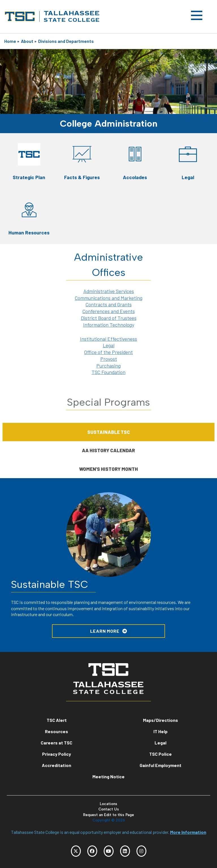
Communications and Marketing (109, 298)
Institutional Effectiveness (108, 339)
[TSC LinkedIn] (125, 851)
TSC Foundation (108, 372)
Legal (109, 345)
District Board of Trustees (109, 318)
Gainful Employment (160, 765)
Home (10, 41)
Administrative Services (109, 291)
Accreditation (57, 765)
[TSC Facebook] (92, 851)
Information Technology (109, 325)
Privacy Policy (57, 754)
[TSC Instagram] (141, 851)
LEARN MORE (105, 631)
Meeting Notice (108, 776)
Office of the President (108, 352)
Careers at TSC (57, 743)
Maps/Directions (160, 720)
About (27, 41)
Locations (108, 804)
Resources (57, 731)
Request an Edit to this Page (108, 815)
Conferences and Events (109, 311)
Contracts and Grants (109, 304)
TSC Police (160, 754)
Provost (109, 359)
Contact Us (109, 809)
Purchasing (108, 366)
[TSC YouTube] (109, 851)
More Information (188, 832)
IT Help (160, 731)
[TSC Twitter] (76, 851)
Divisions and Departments (66, 41)
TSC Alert (57, 720)
